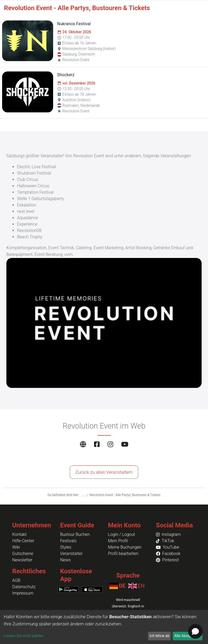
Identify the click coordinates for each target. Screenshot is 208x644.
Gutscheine (23, 554)
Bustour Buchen (75, 534)
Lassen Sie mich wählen (24, 636)
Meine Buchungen (125, 547)
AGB (16, 580)
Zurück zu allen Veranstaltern (104, 472)
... (84, 495)
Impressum (23, 593)
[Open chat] (195, 631)
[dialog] (104, 627)
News (65, 560)
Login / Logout (122, 534)
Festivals (68, 541)
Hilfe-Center (23, 541)
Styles (66, 547)
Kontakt (19, 534)
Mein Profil (118, 541)
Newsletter (22, 560)
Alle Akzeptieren (188, 636)
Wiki (16, 547)
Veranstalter (71, 554)
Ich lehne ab (160, 636)
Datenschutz (24, 587)
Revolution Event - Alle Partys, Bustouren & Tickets (125, 495)
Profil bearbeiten (123, 554)
